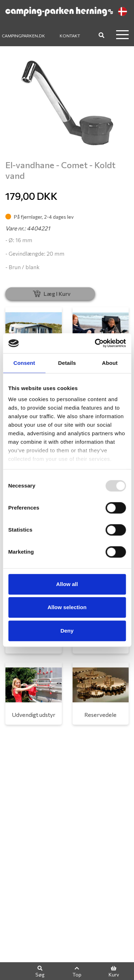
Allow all (67, 584)
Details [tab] (67, 363)
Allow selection (67, 607)
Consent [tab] (24, 363)
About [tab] (110, 363)
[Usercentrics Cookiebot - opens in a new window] (95, 343)
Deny (67, 631)
